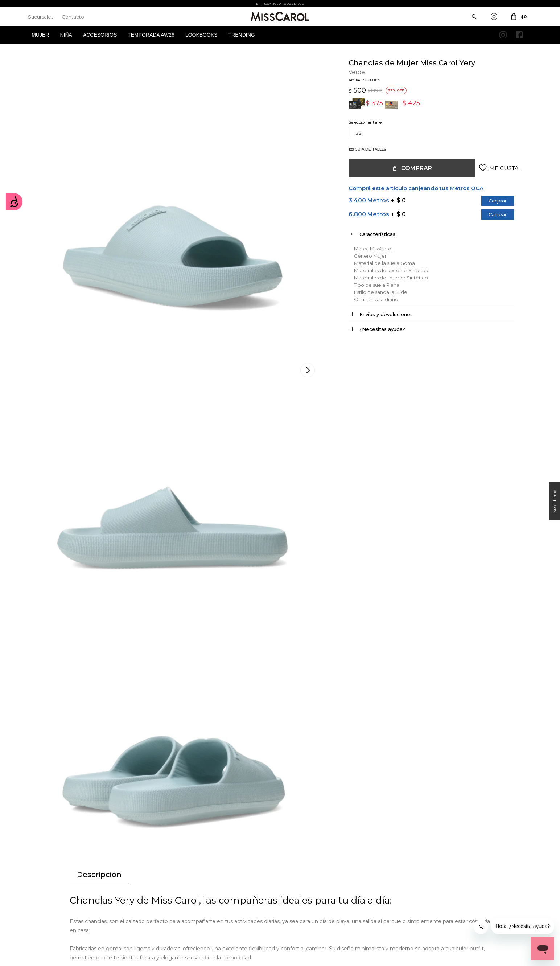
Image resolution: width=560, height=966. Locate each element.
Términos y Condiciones (182, 880)
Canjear (490, 201)
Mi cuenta (38, 869)
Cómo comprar (174, 869)
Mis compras (41, 880)
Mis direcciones (43, 891)
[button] (525, 670)
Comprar (409, 168)
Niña (66, 35)
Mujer (40, 35)
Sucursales (41, 17)
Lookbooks (201, 35)
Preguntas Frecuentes (181, 902)
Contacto (73, 17)
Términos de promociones (184, 891)
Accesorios (100, 35)
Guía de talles (363, 149)
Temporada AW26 (151, 35)
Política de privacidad (309, 880)
